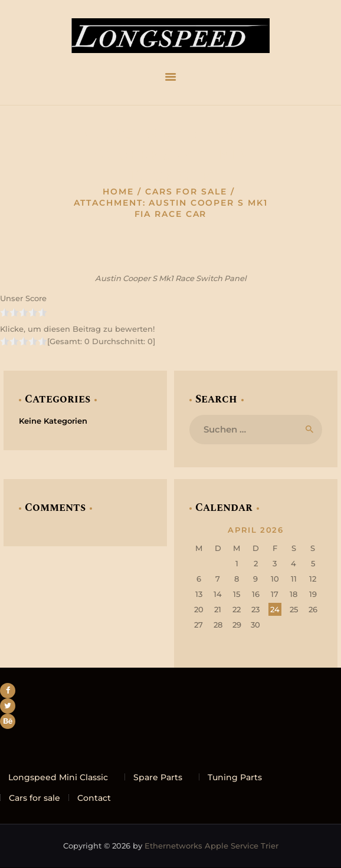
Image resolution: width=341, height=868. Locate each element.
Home (118, 192)
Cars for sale (186, 192)
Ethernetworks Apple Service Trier (212, 846)
